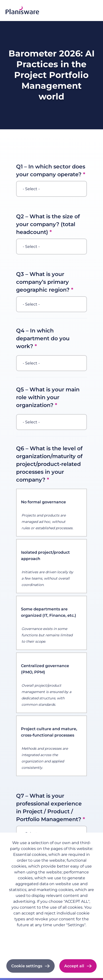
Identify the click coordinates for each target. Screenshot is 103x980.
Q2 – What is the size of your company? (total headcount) (48, 224)
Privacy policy (51, 933)
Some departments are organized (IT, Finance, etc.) (49, 612)
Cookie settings (27, 966)
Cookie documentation (52, 946)
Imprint (52, 939)
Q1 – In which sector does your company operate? (51, 171)
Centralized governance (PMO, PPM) (45, 669)
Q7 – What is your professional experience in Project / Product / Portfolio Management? (49, 808)
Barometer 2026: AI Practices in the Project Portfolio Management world (51, 75)
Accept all (74, 966)
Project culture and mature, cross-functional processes (49, 732)
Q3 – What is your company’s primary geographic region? (43, 282)
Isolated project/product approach (45, 556)
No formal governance (43, 502)
